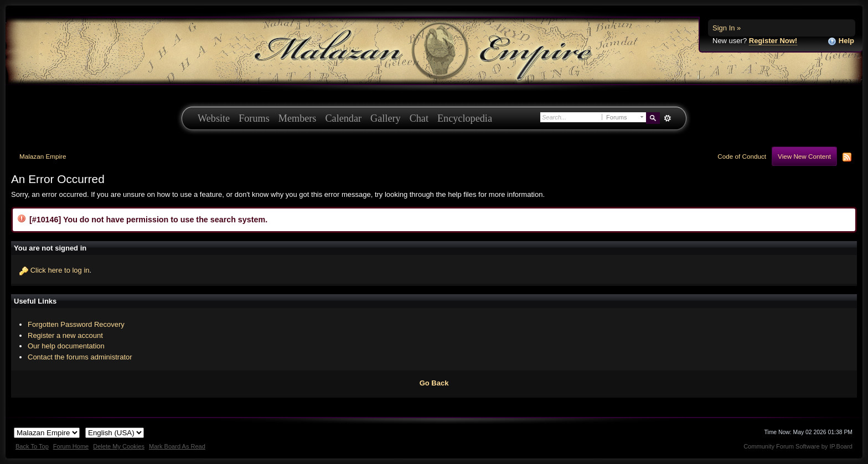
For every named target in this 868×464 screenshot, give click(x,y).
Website (214, 118)
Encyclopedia (465, 118)
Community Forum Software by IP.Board (798, 446)
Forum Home (71, 446)
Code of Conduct (742, 156)
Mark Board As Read (177, 446)
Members (298, 118)
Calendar (343, 118)
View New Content (804, 156)
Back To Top (32, 446)
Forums (254, 118)
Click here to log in (60, 270)
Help (841, 41)
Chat (419, 118)
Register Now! (773, 41)
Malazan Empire (43, 156)
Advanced (667, 118)
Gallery (386, 118)
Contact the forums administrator (80, 357)
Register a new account (65, 335)
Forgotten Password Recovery (76, 324)
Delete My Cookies (119, 446)
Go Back (434, 383)
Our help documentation (66, 346)
